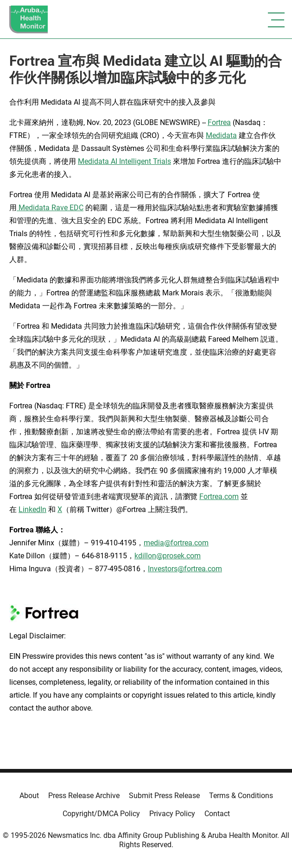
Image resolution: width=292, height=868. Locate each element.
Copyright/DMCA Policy (101, 814)
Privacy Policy (172, 814)
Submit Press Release (164, 796)
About (29, 796)
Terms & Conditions (241, 796)
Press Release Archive (84, 796)
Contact (217, 814)
